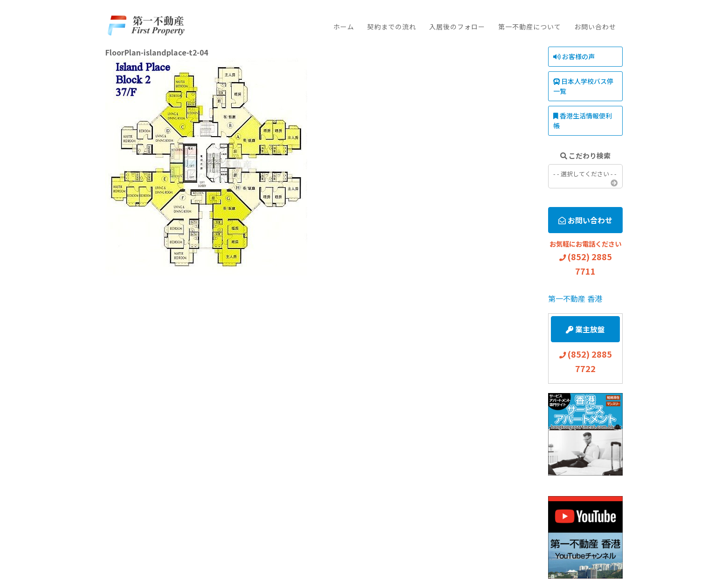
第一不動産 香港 (575, 298)
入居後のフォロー (457, 27)
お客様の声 (574, 56)
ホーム (344, 27)
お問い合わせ (595, 27)
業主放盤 (585, 329)
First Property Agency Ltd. (146, 26)
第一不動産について (530, 27)
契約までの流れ (392, 27)
